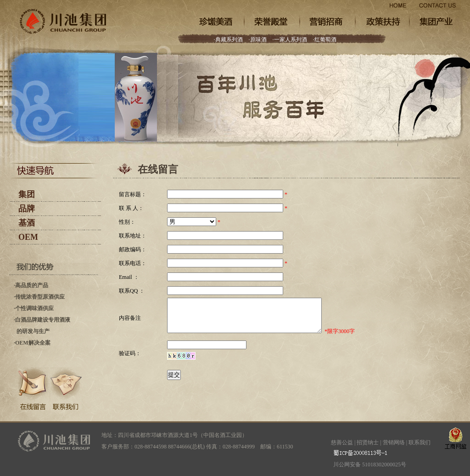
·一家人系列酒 (290, 40)
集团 (27, 194)
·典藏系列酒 (228, 40)
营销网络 (394, 442)
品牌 (27, 209)
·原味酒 (258, 40)
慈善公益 (342, 442)
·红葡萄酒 (325, 40)
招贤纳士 (368, 442)
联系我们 (420, 442)
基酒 (27, 223)
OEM (28, 237)
